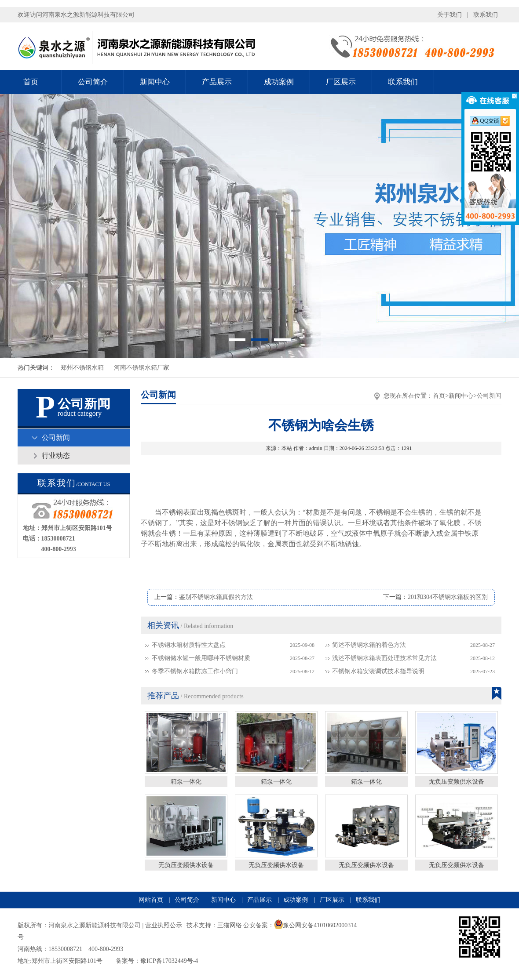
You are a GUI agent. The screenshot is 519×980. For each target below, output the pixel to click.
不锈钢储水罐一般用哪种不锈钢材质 (201, 658)
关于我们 (450, 15)
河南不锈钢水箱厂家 (142, 368)
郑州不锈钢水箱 (82, 368)
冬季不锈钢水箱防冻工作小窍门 (195, 671)
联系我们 (486, 15)
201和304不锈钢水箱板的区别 (448, 597)
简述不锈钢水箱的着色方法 (369, 645)
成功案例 (279, 82)
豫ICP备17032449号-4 (169, 961)
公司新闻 (56, 437)
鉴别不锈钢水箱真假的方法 (216, 597)
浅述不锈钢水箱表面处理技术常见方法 (384, 658)
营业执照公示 (164, 925)
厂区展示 (341, 82)
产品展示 (217, 82)
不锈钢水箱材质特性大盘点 (189, 645)
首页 (31, 82)
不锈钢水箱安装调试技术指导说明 (378, 671)
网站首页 (151, 900)
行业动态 (56, 456)
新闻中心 (155, 82)
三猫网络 (230, 925)
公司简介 (93, 82)
